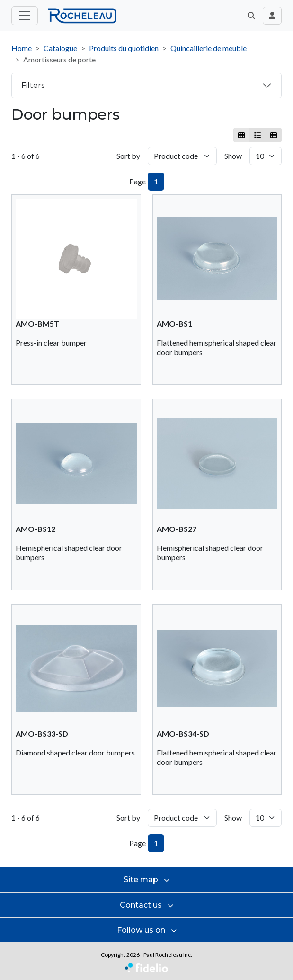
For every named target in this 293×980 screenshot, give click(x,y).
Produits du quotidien (124, 48)
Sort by (128, 156)
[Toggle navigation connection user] (272, 16)
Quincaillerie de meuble (209, 48)
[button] (251, 16)
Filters (33, 85)
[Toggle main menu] (25, 16)
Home (22, 48)
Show (233, 156)
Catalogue (60, 48)
